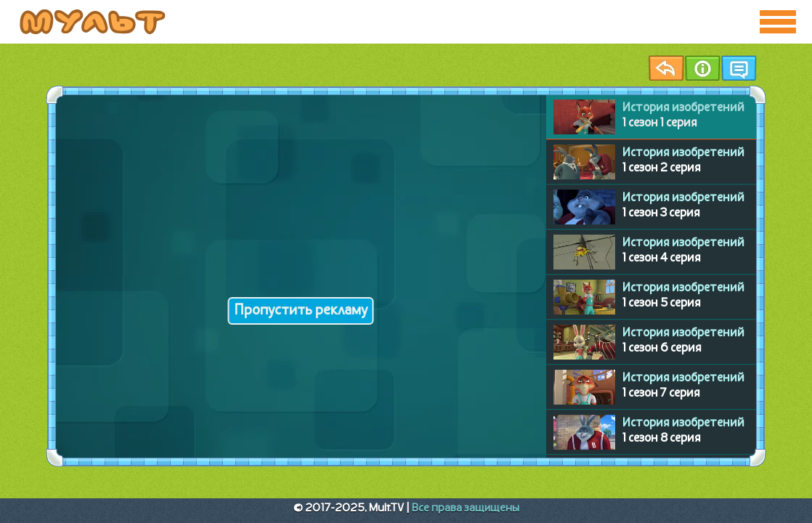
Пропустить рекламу (301, 311)
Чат (739, 68)
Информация (702, 68)
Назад (666, 68)
